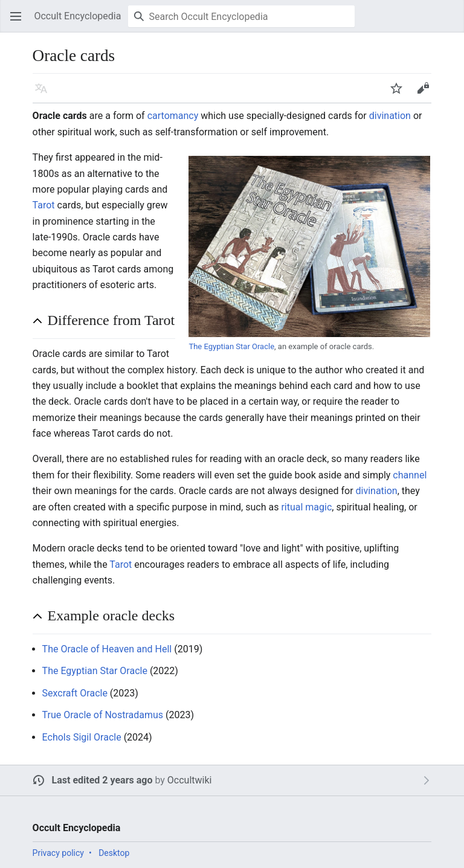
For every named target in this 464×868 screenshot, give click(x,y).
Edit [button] (425, 94)
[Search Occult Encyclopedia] (241, 16)
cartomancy (173, 116)
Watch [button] (400, 94)
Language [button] (45, 94)
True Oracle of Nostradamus (103, 715)
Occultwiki (190, 780)
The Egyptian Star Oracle (231, 346)
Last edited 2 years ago (102, 780)
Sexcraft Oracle (75, 693)
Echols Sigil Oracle (82, 737)
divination (390, 116)
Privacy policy (58, 853)
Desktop (114, 853)
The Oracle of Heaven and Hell (107, 649)
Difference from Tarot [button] (111, 320)
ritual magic (306, 507)
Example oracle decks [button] (111, 616)
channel (410, 475)
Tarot (44, 205)
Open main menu (19, 22)
